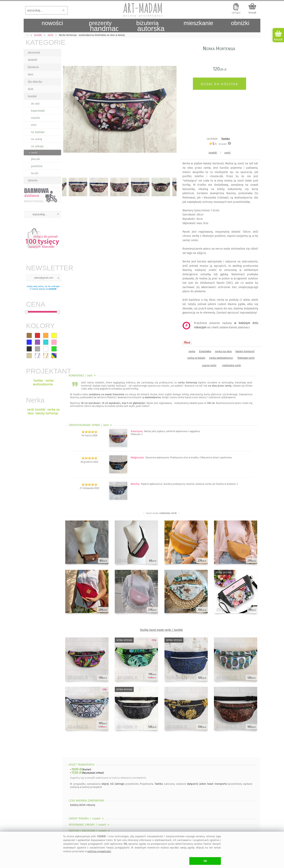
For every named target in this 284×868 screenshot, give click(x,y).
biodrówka (205, 351)
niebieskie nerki (232, 365)
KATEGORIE (43, 42)
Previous (69, 110)
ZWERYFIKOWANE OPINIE (91, 425)
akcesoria (34, 53)
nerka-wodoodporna (221, 358)
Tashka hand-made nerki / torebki (161, 630)
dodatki (33, 60)
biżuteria (33, 67)
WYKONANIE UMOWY (89, 825)
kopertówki (38, 111)
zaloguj (236, 13)
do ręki (35, 104)
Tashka (225, 139)
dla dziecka (35, 82)
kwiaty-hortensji (245, 351)
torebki (32, 96)
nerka (192, 351)
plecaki (35, 159)
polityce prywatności (99, 851)
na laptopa (38, 132)
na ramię (37, 139)
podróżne (37, 166)
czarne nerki (209, 365)
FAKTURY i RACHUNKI (90, 831)
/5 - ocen (218, 144)
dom (31, 74)
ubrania (33, 180)
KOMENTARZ (83, 376)
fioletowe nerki (246, 358)
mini (34, 125)
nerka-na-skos (223, 351)
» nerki (33, 153)
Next (170, 110)
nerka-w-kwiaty (196, 358)
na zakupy (37, 146)
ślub (30, 89)
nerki (227, 153)
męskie (35, 118)
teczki (35, 173)
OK (205, 861)
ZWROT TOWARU (86, 819)
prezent (52, 289)
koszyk (252, 13)
